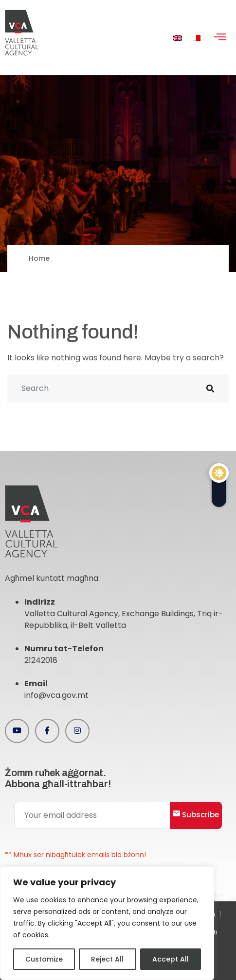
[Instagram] (77, 731)
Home (39, 258)
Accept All (171, 959)
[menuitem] (178, 38)
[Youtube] (17, 731)
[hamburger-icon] (220, 38)
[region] (107, 923)
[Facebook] (47, 731)
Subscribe (196, 815)
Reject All (107, 959)
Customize (44, 959)
